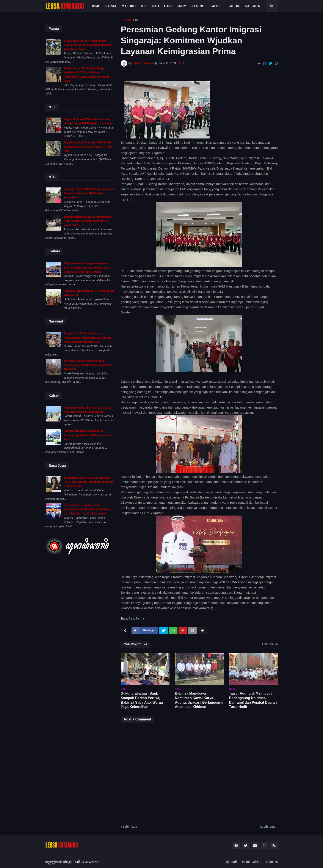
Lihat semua (270, 644)
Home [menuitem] (95, 6)
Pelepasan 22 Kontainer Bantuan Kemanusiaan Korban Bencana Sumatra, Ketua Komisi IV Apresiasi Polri (88, 338)
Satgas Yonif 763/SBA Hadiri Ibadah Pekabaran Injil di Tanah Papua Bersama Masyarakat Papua (88, 45)
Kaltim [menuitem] (234, 6)
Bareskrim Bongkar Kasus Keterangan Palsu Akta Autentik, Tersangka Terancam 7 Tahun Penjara (89, 482)
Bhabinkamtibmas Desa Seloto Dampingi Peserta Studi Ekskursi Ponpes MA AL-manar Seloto (88, 221)
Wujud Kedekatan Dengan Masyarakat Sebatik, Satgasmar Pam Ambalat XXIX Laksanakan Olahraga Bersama (87, 268)
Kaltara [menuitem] (252, 6)
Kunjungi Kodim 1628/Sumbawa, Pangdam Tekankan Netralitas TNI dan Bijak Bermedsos (89, 193)
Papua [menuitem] (111, 6)
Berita (140, 619)
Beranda (127, 20)
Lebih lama (268, 827)
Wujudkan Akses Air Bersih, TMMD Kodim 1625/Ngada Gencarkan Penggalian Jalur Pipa (88, 147)
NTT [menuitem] (144, 6)
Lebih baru (130, 827)
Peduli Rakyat (251, 862)
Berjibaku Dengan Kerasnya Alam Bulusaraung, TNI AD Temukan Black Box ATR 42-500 (88, 365)
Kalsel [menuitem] (216, 6)
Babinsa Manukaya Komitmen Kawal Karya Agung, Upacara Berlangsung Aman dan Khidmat (199, 700)
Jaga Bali (231, 862)
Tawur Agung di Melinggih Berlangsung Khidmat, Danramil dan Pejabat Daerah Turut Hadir (253, 700)
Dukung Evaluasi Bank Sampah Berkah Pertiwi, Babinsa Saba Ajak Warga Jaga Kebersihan (142, 700)
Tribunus (272, 862)
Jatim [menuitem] (182, 6)
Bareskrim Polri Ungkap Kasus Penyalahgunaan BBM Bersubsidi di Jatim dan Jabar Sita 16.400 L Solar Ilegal (88, 509)
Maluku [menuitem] (129, 6)
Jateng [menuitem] (198, 6)
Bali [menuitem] (168, 6)
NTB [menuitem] (156, 6)
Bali (138, 20)
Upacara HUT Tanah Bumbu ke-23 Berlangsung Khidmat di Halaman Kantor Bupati (88, 435)
